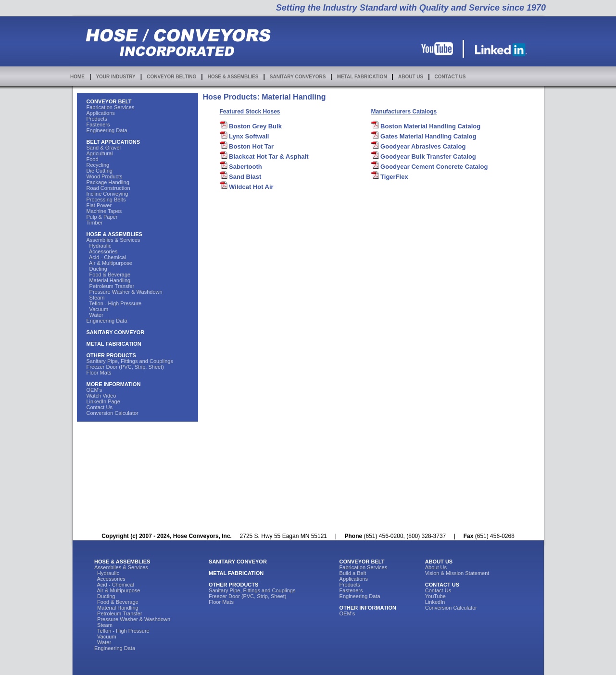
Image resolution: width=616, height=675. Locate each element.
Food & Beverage (109, 275)
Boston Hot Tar (247, 146)
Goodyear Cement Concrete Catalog (430, 167)
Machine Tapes (104, 211)
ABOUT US (411, 77)
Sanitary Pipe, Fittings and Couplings (130, 361)
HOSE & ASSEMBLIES (233, 77)
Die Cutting (100, 171)
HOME (77, 77)
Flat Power (99, 205)
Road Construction (108, 188)
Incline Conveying (107, 194)
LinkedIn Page (103, 401)
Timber (95, 223)
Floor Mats (99, 373)
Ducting (97, 269)
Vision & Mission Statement (457, 573)
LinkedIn (435, 602)
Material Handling (109, 280)
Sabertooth (241, 167)
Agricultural (100, 153)
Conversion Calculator (113, 413)
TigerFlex (390, 177)
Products (97, 119)
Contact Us (100, 407)
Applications (101, 113)
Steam (96, 298)
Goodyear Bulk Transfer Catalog (424, 156)
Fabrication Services (111, 107)
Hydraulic (99, 246)
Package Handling (108, 182)
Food (93, 159)
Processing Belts (106, 200)
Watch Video (101, 396)
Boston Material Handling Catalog (426, 126)
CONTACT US (450, 77)
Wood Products (105, 176)
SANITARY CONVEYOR (116, 332)
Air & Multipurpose (109, 263)
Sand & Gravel (104, 148)
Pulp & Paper (102, 217)
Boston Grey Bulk (251, 126)
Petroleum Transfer (111, 286)
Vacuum (98, 309)
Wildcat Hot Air (247, 187)
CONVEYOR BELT (109, 101)
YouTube (435, 596)
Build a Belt (353, 573)
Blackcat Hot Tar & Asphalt (264, 156)
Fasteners (98, 125)
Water (95, 315)
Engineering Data (107, 130)
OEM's (94, 390)
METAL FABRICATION (362, 77)
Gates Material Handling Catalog (424, 136)
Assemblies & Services (113, 240)
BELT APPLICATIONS (113, 142)
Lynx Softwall (245, 136)
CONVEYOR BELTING (171, 77)
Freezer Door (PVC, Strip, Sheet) (125, 367)
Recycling (98, 165)
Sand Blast (241, 177)
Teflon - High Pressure (114, 303)
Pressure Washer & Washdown (125, 292)
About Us (436, 567)
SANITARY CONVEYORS (298, 77)
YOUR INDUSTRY (115, 77)
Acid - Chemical (107, 257)
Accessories (102, 251)
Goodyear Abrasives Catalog (419, 146)
